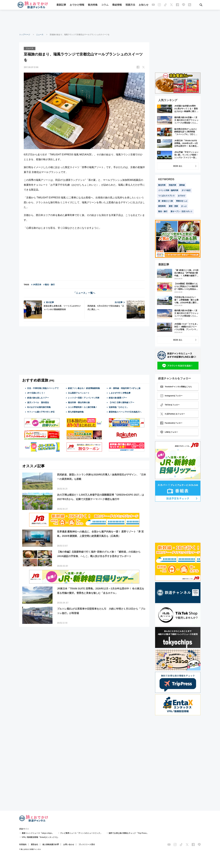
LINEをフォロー (169, 432)
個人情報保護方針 (50, 845)
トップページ (25, 35)
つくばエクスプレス (166, 196)
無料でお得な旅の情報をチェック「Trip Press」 (128, 833)
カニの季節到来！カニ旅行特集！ (83, 407)
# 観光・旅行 (49, 285)
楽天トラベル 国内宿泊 (38, 402)
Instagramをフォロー (171, 396)
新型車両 (162, 206)
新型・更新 (173, 206)
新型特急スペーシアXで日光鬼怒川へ (125, 412)
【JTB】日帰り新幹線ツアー (122, 402)
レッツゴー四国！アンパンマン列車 (84, 398)
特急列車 (172, 185)
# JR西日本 (36, 285)
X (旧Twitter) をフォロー (173, 414)
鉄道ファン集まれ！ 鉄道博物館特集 (84, 388)
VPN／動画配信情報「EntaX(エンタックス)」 (40, 837)
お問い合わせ (69, 845)
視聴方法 (130, 5)
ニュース (40, 35)
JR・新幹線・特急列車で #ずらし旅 (125, 388)
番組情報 (117, 5)
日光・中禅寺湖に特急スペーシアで (43, 388)
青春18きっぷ (182, 201)
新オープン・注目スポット (182, 211)
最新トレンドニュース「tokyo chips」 (38, 833)
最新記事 (61, 5)
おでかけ (182, 196)
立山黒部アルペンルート (79, 393)
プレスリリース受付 (87, 845)
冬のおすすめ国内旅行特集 (39, 407)
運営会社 (34, 845)
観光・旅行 (163, 211)
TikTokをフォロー (170, 405)
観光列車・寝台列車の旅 (79, 402)
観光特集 (93, 5)
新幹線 (182, 185)
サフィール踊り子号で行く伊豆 (41, 412)
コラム (105, 5)
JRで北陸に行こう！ (36, 393)
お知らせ (144, 5)
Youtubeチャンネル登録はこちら (176, 387)
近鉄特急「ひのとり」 (119, 407)
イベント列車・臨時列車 (168, 190)
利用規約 (23, 845)
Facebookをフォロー (171, 423)
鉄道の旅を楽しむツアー (38, 398)
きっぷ (184, 206)
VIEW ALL (178, 166)
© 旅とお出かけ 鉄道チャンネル (30, 849)
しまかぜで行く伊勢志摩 (120, 393)
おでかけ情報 (77, 5)
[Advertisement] (110, 21)
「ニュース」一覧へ (84, 293)
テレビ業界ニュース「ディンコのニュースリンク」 (81, 833)
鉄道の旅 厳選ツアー (118, 398)
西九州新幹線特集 (76, 412)
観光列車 (162, 185)
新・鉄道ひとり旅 (166, 201)
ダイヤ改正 (186, 190)
